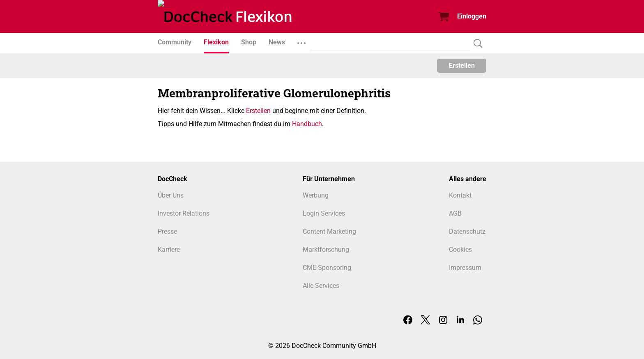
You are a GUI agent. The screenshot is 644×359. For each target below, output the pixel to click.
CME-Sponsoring (327, 268)
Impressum (465, 268)
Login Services (324, 213)
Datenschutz (467, 231)
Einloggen (472, 16)
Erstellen (462, 66)
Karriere (169, 250)
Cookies (460, 250)
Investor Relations (184, 213)
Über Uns (171, 195)
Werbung (316, 195)
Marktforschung (326, 250)
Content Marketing (329, 231)
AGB (455, 213)
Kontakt (460, 195)
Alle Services (321, 286)
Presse (167, 231)
